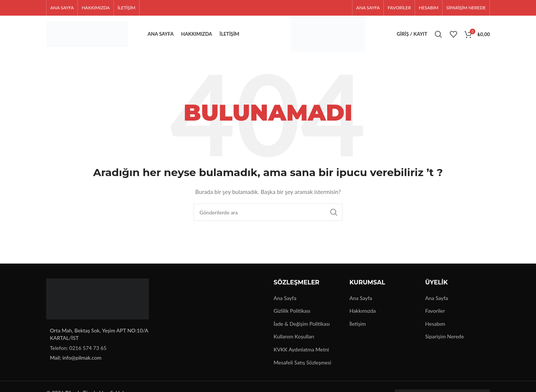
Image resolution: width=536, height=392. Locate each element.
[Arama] (438, 34)
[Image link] (98, 298)
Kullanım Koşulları (294, 337)
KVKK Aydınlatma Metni (301, 349)
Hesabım (435, 324)
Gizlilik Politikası (292, 311)
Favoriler (435, 311)
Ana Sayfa (285, 298)
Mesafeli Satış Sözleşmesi (302, 362)
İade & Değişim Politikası (302, 324)
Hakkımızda (363, 311)
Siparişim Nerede (444, 337)
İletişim (358, 324)
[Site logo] (87, 34)
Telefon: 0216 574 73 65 (78, 348)
